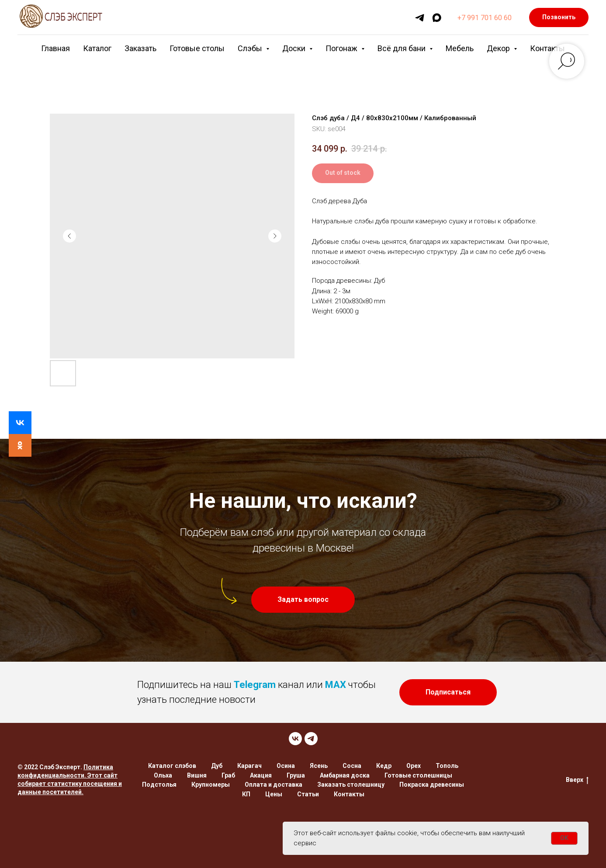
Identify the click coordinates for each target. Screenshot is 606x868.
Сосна (352, 766)
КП (246, 794)
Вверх (577, 780)
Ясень (319, 766)
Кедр (384, 766)
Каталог (97, 48)
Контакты (547, 48)
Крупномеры (211, 785)
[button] (303, 600)
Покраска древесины (432, 785)
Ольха (163, 775)
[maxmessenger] (437, 18)
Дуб (217, 766)
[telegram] (420, 18)
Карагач (249, 766)
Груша (296, 775)
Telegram (255, 685)
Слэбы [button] (251, 48)
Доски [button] (295, 48)
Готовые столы (197, 48)
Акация (261, 775)
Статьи (308, 794)
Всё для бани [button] (402, 48)
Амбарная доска (345, 775)
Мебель (460, 48)
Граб (228, 775)
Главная (55, 48)
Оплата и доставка (274, 785)
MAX (336, 685)
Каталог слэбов (172, 766)
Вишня (197, 775)
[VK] (295, 739)
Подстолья (159, 785)
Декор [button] (499, 48)
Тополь (447, 766)
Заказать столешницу (351, 785)
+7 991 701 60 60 (485, 18)
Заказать (140, 48)
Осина (286, 766)
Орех (414, 766)
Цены (274, 794)
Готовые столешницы (418, 775)
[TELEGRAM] (311, 739)
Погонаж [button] (342, 48)
